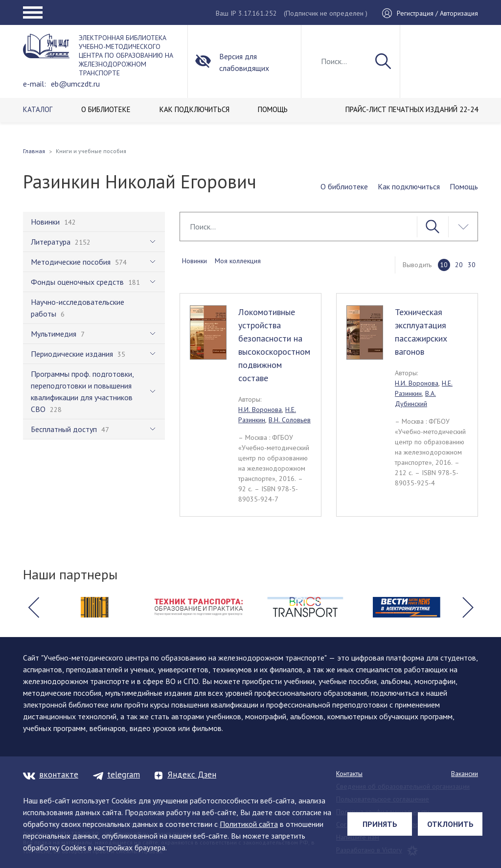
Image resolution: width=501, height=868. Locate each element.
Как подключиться (409, 186)
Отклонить (450, 824)
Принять (380, 824)
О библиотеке (344, 186)
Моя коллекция (238, 261)
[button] (33, 607)
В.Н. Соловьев (290, 420)
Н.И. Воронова (260, 410)
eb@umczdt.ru (75, 84)
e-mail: (34, 84)
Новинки (194, 261)
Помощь (464, 186)
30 (472, 265)
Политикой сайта (249, 824)
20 (459, 265)
